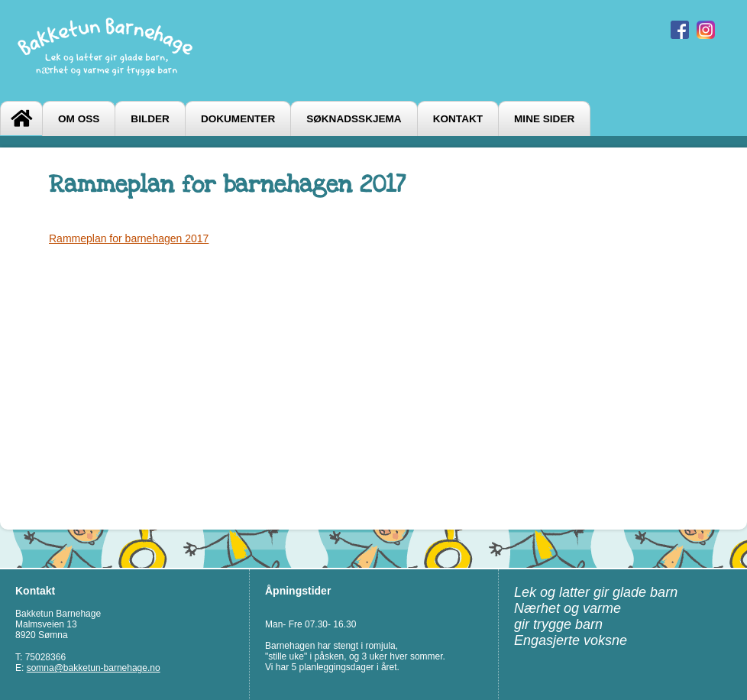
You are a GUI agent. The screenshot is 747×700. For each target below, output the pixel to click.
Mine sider (544, 119)
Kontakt (458, 119)
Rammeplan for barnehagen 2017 (129, 238)
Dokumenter (238, 119)
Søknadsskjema (354, 119)
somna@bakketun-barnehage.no (94, 668)
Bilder (150, 119)
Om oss (79, 119)
